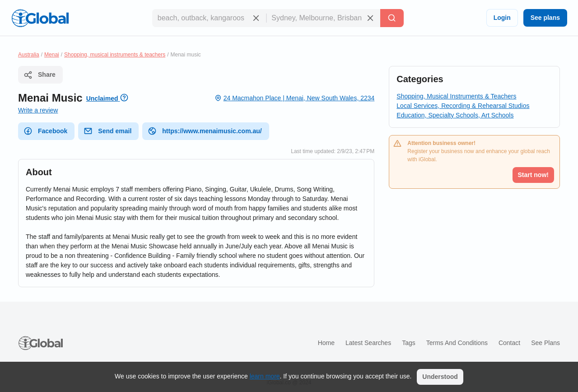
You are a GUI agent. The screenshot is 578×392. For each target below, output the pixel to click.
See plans (545, 18)
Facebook (45, 131)
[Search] (392, 18)
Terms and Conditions (457, 343)
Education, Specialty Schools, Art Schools (455, 115)
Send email (107, 131)
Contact (509, 343)
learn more (265, 376)
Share (40, 75)
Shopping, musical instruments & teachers (115, 55)
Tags (409, 343)
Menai (52, 55)
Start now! (533, 175)
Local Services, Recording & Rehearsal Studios (463, 106)
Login (502, 18)
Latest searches (368, 343)
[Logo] (40, 18)
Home (326, 343)
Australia (29, 55)
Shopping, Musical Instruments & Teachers (456, 96)
